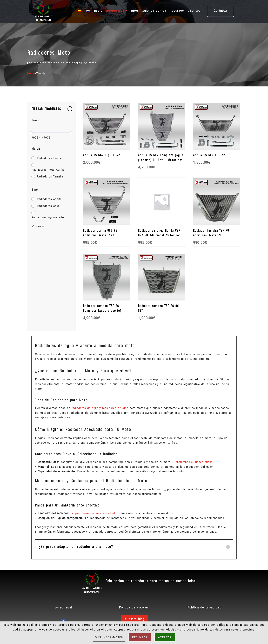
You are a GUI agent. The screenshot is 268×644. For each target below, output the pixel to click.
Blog (135, 11)
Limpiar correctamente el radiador (94, 513)
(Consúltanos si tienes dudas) (193, 462)
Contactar (220, 11)
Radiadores (115, 11)
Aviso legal (64, 607)
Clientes (194, 11)
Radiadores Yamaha (50, 177)
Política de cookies (134, 607)
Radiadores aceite (49, 199)
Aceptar (165, 637)
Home (31, 74)
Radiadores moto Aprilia (48, 170)
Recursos (177, 11)
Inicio (98, 11)
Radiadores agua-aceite (48, 217)
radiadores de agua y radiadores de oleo (100, 408)
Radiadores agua (48, 206)
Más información (109, 637)
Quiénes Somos (154, 11)
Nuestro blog (135, 619)
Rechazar (140, 637)
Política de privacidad (204, 607)
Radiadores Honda (49, 158)
